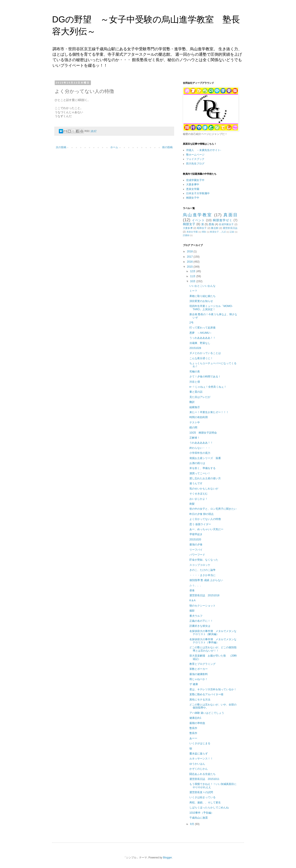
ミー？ (193, 291)
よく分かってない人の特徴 (205, 519)
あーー (193, 738)
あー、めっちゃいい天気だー (206, 529)
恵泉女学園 (193, 189)
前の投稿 (167, 147)
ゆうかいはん (197, 764)
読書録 (186, 235)
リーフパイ (196, 550)
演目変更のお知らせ (201, 301)
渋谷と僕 (195, 382)
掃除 (204, 232)
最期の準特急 (197, 723)
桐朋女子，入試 (218, 232)
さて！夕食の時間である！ (205, 377)
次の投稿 (61, 147)
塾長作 (193, 728)
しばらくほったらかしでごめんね (209, 808)
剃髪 (192, 504)
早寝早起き (196, 534)
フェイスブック (195, 159)
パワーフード (197, 555)
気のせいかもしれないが (204, 489)
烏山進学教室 (198, 215)
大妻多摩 (188, 228)
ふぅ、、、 (196, 585)
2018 (190, 251)
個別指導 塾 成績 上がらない (206, 580)
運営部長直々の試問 (201, 792)
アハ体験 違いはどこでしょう (207, 713)
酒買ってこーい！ (200, 473)
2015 (190, 267)
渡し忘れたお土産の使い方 (205, 478)
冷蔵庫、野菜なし (200, 343)
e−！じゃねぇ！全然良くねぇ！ (208, 387)
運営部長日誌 (230, 228)
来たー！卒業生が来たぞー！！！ (209, 412)
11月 (193, 276)
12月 (193, 271)
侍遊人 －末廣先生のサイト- (204, 150)
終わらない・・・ (200, 448)
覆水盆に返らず (199, 754)
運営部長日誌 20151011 (204, 779)
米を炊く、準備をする (202, 468)
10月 (193, 281)
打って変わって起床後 (202, 328)
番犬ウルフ (196, 616)
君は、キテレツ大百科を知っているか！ (213, 689)
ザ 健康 (194, 684)
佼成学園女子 (226, 224)
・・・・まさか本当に (202, 575)
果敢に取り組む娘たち (202, 296)
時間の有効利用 (199, 417)
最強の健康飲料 (199, 674)
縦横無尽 (195, 407)
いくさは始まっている (202, 797)
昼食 (192, 590)
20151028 (195, 348)
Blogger (168, 858)
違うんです (196, 483)
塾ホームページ (195, 155)
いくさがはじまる (200, 743)
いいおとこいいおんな (202, 286)
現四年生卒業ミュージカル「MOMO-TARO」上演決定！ (211, 308)
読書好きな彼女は (200, 626)
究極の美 (195, 372)
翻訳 (192, 402)
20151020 (195, 540)
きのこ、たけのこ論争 (202, 570)
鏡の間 (193, 427)
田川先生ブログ (195, 164)
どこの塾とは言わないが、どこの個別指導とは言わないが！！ (213, 649)
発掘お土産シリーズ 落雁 (205, 458)
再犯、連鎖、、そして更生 (205, 803)
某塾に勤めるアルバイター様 (206, 694)
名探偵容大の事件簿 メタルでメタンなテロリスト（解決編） (213, 633)
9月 (192, 824)
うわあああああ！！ (201, 443)
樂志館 (215, 228)
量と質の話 (196, 392)
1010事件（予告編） (202, 813)
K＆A (192, 600)
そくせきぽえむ (199, 494)
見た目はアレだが (200, 397)
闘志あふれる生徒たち (202, 774)
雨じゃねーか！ (199, 679)
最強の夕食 (196, 545)
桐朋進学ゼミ (223, 220)
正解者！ (195, 438)
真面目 (230, 215)
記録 (232, 232)
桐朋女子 (189, 224)
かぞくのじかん (199, 769)
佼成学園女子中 (195, 180)
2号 (191, 323)
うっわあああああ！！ (202, 338)
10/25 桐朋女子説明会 (203, 433)
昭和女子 (202, 228)
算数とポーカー (199, 669)
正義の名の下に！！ (201, 621)
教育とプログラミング (202, 664)
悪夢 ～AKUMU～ (201, 333)
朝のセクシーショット (202, 606)
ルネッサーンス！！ (201, 759)
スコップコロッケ (200, 565)
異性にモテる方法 (200, 700)
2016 (190, 262)
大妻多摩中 (193, 184)
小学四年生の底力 (200, 453)
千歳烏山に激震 (199, 818)
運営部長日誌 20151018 (204, 595)
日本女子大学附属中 (198, 193)
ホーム (114, 147)
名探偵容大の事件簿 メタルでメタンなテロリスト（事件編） (213, 641)
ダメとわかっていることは (205, 353)
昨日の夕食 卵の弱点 (202, 514)
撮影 (192, 611)
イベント (198, 220)
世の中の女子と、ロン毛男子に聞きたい (213, 509)
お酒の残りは (197, 463)
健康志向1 (195, 718)
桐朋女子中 (193, 198)
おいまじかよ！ (199, 499)
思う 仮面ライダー (200, 524)
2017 (190, 257)
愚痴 (211, 224)
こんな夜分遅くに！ (201, 358)
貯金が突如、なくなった (204, 560)
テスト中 (195, 422)
